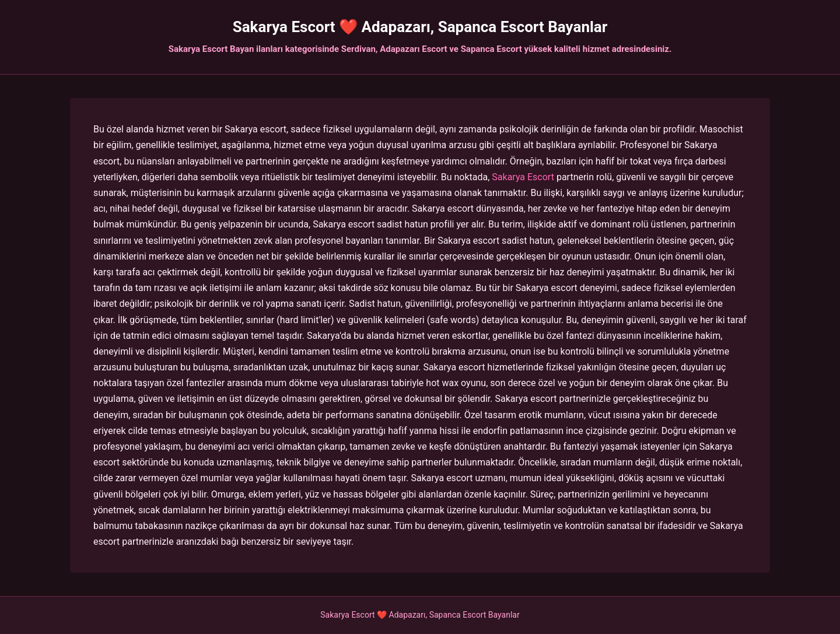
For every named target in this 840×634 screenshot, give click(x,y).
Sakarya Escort (523, 177)
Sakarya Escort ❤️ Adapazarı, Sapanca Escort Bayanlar (420, 27)
